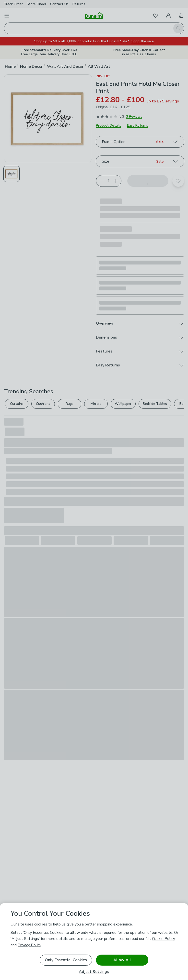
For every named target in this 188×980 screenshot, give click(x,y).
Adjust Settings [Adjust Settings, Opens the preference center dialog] (94, 972)
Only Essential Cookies (66, 960)
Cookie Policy (164, 939)
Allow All (122, 960)
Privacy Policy (29, 945)
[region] (94, 942)
